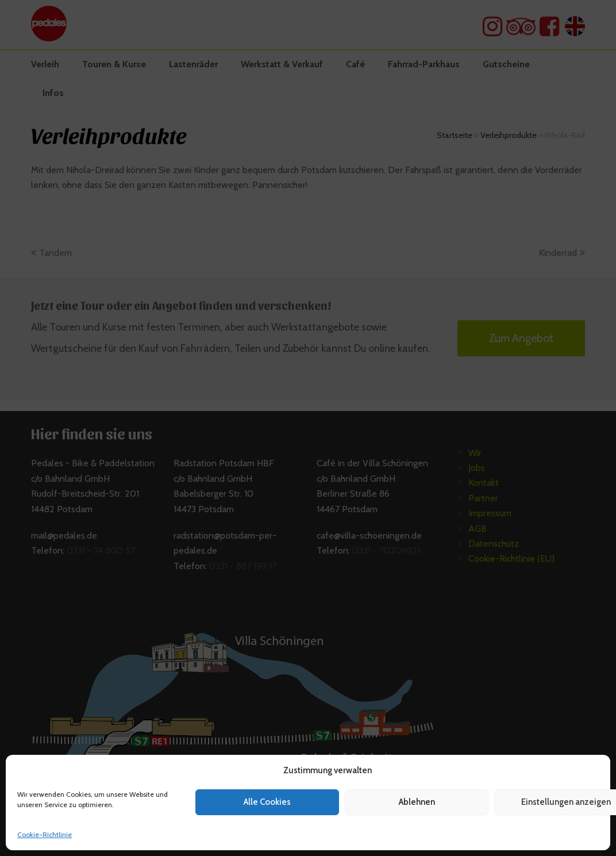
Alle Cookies (267, 802)
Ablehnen (417, 802)
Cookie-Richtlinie (45, 834)
